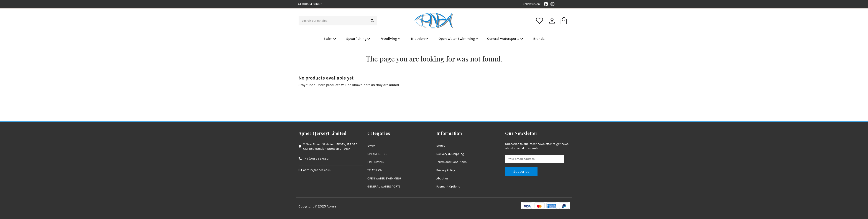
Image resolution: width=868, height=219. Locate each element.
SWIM (371, 146)
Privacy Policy (446, 170)
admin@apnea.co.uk (317, 170)
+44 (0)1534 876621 (316, 159)
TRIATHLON (375, 170)
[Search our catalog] (372, 21)
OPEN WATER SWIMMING (384, 178)
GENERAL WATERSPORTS (384, 187)
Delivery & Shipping (450, 154)
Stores (441, 146)
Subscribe (521, 172)
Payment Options (448, 187)
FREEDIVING (376, 162)
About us (443, 178)
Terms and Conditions (452, 162)
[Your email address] (534, 159)
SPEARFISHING (377, 154)
